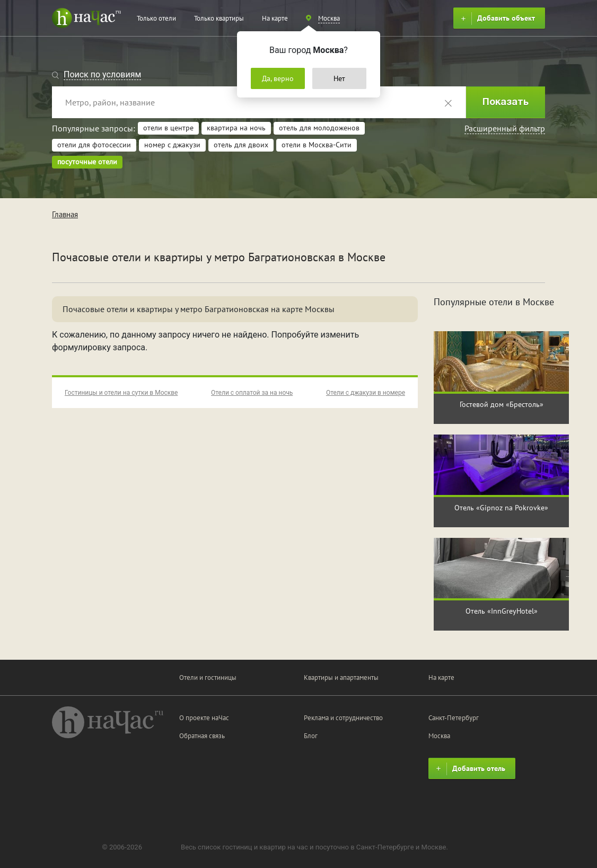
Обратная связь (202, 736)
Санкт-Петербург (454, 718)
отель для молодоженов (319, 128)
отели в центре (168, 128)
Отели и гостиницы (208, 677)
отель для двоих (241, 145)
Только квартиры (219, 18)
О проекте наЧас (204, 718)
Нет (339, 78)
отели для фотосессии (94, 145)
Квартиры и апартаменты (341, 677)
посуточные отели (87, 162)
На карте (275, 18)
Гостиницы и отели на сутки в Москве (121, 393)
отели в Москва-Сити (317, 145)
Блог (311, 736)
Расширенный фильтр (505, 128)
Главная (65, 214)
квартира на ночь (236, 128)
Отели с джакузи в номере (366, 393)
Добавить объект (497, 19)
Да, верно (278, 78)
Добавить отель (469, 769)
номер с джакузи (172, 145)
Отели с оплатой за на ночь (252, 393)
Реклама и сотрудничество (343, 718)
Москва (439, 736)
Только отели (156, 18)
